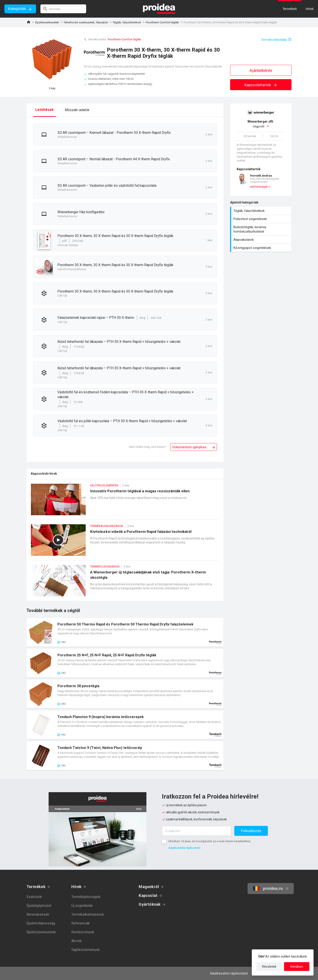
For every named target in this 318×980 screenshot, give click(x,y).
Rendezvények (83, 932)
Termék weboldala (274, 40)
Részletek (269, 967)
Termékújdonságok (86, 897)
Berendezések (38, 914)
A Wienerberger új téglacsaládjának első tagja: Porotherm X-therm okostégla (125, 583)
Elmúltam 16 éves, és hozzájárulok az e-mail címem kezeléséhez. (210, 841)
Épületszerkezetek (47, 22)
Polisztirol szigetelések (261, 219)
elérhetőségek (259, 187)
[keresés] (64, 9)
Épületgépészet (39, 906)
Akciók (77, 941)
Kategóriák (17, 9)
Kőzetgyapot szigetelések (261, 248)
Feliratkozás (251, 831)
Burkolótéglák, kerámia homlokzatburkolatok (261, 229)
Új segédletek (82, 906)
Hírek (76, 887)
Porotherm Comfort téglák (162, 22)
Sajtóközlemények (86, 950)
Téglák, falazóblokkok (127, 22)
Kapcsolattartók (261, 85)
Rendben (297, 967)
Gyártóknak (150, 904)
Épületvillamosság (41, 923)
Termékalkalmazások (88, 914)
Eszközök (34, 897)
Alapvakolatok (261, 240)
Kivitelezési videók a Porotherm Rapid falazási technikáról (125, 542)
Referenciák (81, 923)
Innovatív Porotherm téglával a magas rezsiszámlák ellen (125, 502)
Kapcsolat (148, 895)
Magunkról (149, 887)
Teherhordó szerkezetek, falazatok (86, 22)
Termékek (36, 887)
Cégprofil (261, 124)
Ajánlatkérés (261, 70)
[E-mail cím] (197, 831)
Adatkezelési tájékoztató (185, 848)
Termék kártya (125, 632)
